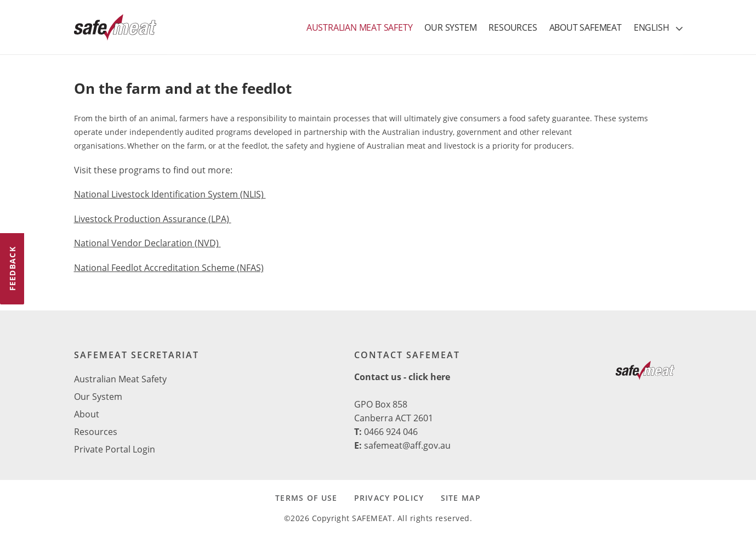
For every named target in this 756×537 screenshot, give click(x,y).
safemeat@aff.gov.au (407, 445)
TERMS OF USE (306, 498)
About (87, 414)
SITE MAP (461, 498)
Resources (96, 432)
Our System (98, 397)
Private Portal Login (115, 449)
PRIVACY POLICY (389, 498)
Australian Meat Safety (120, 379)
